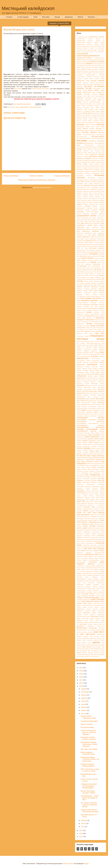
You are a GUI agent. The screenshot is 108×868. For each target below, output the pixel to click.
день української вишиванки (88, 231)
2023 (81, 677)
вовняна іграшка (82, 168)
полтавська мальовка (91, 530)
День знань (80, 222)
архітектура (87, 92)
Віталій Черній (94, 164)
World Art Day (95, 656)
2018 (81, 834)
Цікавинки (69, 17)
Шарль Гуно (101, 638)
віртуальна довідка (82, 156)
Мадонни (102, 356)
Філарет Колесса (93, 624)
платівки (90, 520)
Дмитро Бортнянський (93, 245)
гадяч (90, 193)
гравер (91, 202)
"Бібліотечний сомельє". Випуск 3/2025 (91, 44)
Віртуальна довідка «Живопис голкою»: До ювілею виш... (90, 759)
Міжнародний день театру (93, 401)
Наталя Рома (94, 452)
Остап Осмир (100, 500)
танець (79, 601)
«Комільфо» (101, 50)
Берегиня (80, 98)
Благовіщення (81, 104)
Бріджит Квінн (93, 109)
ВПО (83, 182)
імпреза (102, 275)
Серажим (94, 577)
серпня (84, 701)
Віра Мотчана (97, 153)
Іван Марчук (98, 270)
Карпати (79, 287)
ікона (87, 275)
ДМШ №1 (81, 248)
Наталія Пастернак (98, 446)
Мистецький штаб (90, 389)
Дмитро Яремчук (99, 246)
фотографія (93, 628)
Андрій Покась (88, 79)
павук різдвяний (82, 503)
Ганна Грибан (98, 193)
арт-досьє (98, 85)
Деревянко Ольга (88, 237)
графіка (79, 204)
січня (83, 827)
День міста (85, 223)
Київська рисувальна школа (87, 293)
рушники (102, 569)
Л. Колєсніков (89, 320)
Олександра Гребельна (96, 484)
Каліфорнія (101, 283)
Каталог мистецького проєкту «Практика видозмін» (88, 732)
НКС (100, 454)
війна (98, 147)
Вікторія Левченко (83, 151)
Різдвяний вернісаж (85, 564)
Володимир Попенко (83, 180)
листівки (98, 332)
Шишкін (79, 640)
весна (88, 127)
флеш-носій (101, 626)
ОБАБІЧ (82, 465)
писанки (94, 517)
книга (103, 298)
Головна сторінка (36, 176)
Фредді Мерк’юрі (82, 630)
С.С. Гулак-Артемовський (84, 571)
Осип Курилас (90, 500)
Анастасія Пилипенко (98, 69)
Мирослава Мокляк (98, 384)
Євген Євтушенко (99, 258)
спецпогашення (81, 590)
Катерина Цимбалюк (98, 289)
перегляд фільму (83, 515)
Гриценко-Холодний (92, 212)
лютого (84, 823)
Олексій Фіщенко (91, 488)
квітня (83, 714)
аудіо (94, 92)
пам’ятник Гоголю (92, 503)
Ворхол (79, 182)
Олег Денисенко (95, 473)
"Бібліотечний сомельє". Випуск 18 (91, 41)
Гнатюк (85, 199)
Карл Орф (93, 285)
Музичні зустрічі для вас (92, 414)
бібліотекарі (80, 100)
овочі (90, 465)
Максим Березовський (91, 362)
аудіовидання (100, 92)
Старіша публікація (62, 176)
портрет (96, 551)
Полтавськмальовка (87, 547)
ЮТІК (96, 649)
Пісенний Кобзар (89, 519)
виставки (82, 141)
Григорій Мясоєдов (91, 210)
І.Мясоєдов (97, 264)
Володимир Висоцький (98, 172)
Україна (79, 613)
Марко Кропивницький (88, 374)
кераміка (102, 291)
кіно (98, 296)
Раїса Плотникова (82, 558)
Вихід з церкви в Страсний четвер (88, 753)
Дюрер (91, 252)
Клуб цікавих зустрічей (90, 298)
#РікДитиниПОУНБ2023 (84, 58)
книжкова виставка (89, 301)
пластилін (102, 519)
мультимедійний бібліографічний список (91, 423)
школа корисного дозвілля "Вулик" (93, 640)
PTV (89, 656)
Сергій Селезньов (90, 581)
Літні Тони (98, 345)
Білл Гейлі (17, 89)
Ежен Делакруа (85, 254)
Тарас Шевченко (87, 601)
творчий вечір (82, 603)
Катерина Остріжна (83, 289)
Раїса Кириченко (99, 556)
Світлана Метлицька (93, 575)
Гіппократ (79, 199)
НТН (78, 465)
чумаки (91, 638)
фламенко (91, 626)
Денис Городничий (82, 218)
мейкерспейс (81, 376)
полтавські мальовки (90, 545)
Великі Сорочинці (91, 125)
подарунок (86, 524)
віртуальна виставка (97, 155)
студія (78, 596)
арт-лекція (88, 86)
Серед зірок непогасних (86, 583)
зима (78, 264)
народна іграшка (93, 439)
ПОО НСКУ (88, 549)
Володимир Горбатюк (84, 173)
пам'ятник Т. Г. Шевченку (96, 505)
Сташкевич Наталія (88, 594)
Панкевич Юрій (89, 507)
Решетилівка (93, 562)
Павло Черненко (100, 501)
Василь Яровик (96, 123)
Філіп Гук (102, 624)
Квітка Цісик (93, 291)
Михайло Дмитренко (98, 395)
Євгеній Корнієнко (93, 260)
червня (84, 707)
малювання (92, 364)
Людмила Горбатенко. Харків (87, 349)
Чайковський (101, 634)
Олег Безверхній (82, 473)
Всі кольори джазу (87, 727)
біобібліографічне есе (97, 102)
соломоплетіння (81, 588)
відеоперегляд (81, 147)
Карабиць (80, 285)
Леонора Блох (100, 328)
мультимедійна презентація (91, 422)
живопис (93, 262)
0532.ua (79, 60)
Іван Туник (93, 272)
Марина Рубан (87, 369)
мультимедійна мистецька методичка (91, 420)
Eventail (99, 655)
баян (93, 96)
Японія (79, 653)
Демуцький (101, 216)
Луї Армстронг (87, 347)
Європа (102, 260)
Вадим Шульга (88, 113)
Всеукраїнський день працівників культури (91, 187)
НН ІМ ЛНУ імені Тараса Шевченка (88, 458)
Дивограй (89, 241)
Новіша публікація (11, 176)
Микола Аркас (93, 376)
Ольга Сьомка (94, 494)
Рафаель (85, 560)
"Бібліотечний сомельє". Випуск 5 (86, 46)
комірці (79, 310)
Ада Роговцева (81, 64)
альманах (95, 67)
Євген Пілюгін (87, 258)
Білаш (94, 100)
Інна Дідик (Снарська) (94, 278)
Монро (79, 405)
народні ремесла (82, 443)
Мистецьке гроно (90, 387)
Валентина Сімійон (99, 113)
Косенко (87, 314)
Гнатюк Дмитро (92, 199)
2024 (81, 674)
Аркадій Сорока (82, 85)
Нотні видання (95, 463)
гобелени (84, 200)
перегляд (101, 513)
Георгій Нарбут (100, 195)
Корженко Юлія (99, 312)
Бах (89, 96)
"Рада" (92, 48)
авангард (102, 60)
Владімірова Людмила (98, 166)
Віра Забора (88, 153)
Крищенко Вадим (99, 316)
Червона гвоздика (82, 636)
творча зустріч (99, 601)
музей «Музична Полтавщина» (87, 407)
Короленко (80, 314)
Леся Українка (85, 332)
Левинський (80, 324)
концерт (89, 312)
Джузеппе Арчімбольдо (97, 239)
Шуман (89, 643)
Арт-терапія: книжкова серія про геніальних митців (89, 805)
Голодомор (101, 200)
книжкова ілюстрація (90, 305)
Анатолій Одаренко (99, 73)
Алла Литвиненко (89, 66)
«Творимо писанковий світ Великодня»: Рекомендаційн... (89, 786)
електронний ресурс (93, 256)
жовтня (84, 695)
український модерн (88, 619)
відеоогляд (101, 145)
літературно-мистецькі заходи (91, 337)
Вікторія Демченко (99, 149)
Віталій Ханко (82, 164)
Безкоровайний (100, 96)
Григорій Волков (91, 206)
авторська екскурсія (97, 62)
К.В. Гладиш (81, 283)
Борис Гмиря (95, 108)
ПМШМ (102, 520)
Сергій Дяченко (93, 579)
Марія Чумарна (90, 372)
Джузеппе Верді (81, 241)
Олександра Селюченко (84, 486)
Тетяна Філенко (92, 609)
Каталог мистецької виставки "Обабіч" (88, 792)
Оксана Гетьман (82, 469)
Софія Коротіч (91, 588)
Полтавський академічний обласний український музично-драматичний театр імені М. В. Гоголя (91, 539)
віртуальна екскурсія (97, 156)
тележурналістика (99, 605)
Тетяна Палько (93, 607)
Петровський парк (86, 517)
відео (78, 145)
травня (84, 710)
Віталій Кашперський (83, 162)
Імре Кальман (81, 278)
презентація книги (92, 554)
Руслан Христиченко (92, 569)
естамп (79, 258)
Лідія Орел (100, 333)
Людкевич (102, 347)
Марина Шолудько (83, 370)
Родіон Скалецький (87, 568)
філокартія (80, 626)
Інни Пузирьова (87, 279)
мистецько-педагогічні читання (95, 393)
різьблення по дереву (83, 566)
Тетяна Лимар (82, 607)
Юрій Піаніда (97, 647)
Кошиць (84, 316)
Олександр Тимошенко (90, 482)
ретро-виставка (81, 562)
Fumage (81, 656)
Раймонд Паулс (93, 558)
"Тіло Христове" (100, 48)
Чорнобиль (85, 638)
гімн (103, 197)
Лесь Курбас (80, 330)
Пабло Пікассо (90, 501)
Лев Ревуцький (93, 322)
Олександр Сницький (90, 477)
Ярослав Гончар (93, 653)
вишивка (80, 143)
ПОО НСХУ (90, 551)
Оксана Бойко (86, 467)
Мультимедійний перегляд (86, 431)
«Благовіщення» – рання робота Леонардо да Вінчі (90, 798)
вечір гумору (95, 127)
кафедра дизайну (82, 291)
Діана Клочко (97, 241)
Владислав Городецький (84, 166)
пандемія (79, 507)
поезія (92, 524)
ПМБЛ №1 (96, 520)
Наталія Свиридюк (84, 448)
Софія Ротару (100, 588)
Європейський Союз (83, 262)
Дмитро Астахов (94, 243)
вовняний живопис (94, 168)
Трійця (93, 611)
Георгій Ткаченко (82, 197)
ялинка (102, 651)
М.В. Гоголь (101, 355)
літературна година (83, 336)
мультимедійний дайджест (91, 425)
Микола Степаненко (98, 382)
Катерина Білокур (98, 287)
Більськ (86, 102)
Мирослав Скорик (83, 384)
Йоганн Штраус (89, 281)
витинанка (92, 141)
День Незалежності (95, 223)
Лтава (79, 347)
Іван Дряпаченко (96, 268)
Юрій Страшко (89, 649)
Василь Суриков (86, 123)
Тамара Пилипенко (97, 599)
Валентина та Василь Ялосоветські (88, 115)
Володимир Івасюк (98, 173)
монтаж (84, 405)
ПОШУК (102, 551)
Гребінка (85, 204)
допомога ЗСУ (100, 250)
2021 (81, 683)
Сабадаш (96, 571)
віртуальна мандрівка (84, 158)
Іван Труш (87, 272)
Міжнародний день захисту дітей (91, 397)
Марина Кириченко (92, 367)
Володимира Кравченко (97, 180)
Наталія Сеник (95, 448)
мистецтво (81, 385)
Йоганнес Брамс (99, 281)
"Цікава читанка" (92, 50)
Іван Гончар (86, 268)
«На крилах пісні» (87, 52)
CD (92, 655)
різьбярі (93, 566)
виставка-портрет (98, 136)
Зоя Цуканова (86, 264)
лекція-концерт (100, 324)
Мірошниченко (86, 403)
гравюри (95, 202)
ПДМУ (89, 513)
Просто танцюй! (86, 724)
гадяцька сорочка (82, 193)
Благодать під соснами (94, 104)
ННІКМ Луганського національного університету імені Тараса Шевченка (91, 460)
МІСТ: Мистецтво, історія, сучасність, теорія (90, 770)
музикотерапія (81, 412)
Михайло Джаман (83, 395)
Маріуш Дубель (95, 370)
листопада (85, 692)
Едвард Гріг (97, 252)
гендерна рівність (88, 195)
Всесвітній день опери (84, 184)
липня (83, 704)
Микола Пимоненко (99, 380)
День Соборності (93, 227)
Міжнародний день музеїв (86, 399)
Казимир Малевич (91, 283)
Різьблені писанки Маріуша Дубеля (88, 765)
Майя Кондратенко (93, 361)
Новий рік (97, 462)
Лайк (103, 320)
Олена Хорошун (100, 492)
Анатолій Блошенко (83, 71)
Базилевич (87, 94)
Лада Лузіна (98, 320)
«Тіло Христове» (99, 52)
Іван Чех (99, 272)
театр (90, 603)
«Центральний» (82, 54)
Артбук (85, 90)
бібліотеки (88, 100)
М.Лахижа (94, 356)
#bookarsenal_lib (100, 58)
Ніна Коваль (94, 454)
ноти (89, 463)
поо (82, 549)
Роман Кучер (81, 569)
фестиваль (83, 624)
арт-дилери (91, 85)
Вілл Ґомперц (95, 151)
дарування (94, 214)
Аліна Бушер (97, 64)
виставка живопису (90, 132)
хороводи (93, 630)
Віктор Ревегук (87, 149)
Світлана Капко (81, 575)
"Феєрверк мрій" (82, 50)
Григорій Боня (94, 204)
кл (100, 296)
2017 (81, 837)
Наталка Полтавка (83, 452)
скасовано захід (99, 585)
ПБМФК (79, 513)
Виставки (46, 17)
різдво (102, 562)
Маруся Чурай (100, 374)
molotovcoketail (68, 864)
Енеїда (102, 256)
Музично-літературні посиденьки (95, 416)
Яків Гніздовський (93, 651)
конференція (80, 312)
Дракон (79, 252)
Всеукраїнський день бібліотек (94, 186)
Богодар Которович (83, 108)
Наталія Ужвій (100, 450)
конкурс (84, 310)
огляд (94, 465)
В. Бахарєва (86, 111)
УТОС (97, 620)
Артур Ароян (93, 90)
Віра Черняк (85, 155)
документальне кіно (83, 250)
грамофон (101, 202)
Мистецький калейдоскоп (28, 8)
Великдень (81, 125)
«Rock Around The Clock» (41, 89)
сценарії (98, 596)
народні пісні (100, 441)
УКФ (103, 619)
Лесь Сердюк (89, 330)
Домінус (92, 250)
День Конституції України (93, 222)
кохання (79, 316)
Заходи (57, 17)
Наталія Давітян (87, 445)
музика (84, 410)
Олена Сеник (90, 492)
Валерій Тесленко (88, 117)
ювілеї (96, 642)
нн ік (103, 454)
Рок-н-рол (11, 107)
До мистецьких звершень (95, 248)
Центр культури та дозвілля (85, 632)
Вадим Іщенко (95, 111)
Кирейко (93, 296)
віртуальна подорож (98, 158)
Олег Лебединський (93, 475)
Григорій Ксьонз (92, 208)
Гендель (79, 195)
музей (103, 405)
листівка (93, 332)
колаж (86, 308)
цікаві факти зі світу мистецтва (30, 107)
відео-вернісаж (89, 145)
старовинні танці (91, 592)
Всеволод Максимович (98, 182)
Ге (104, 193)
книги (78, 301)
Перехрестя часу (95, 515)
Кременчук (90, 316)
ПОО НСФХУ (81, 551)
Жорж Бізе (101, 262)
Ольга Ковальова (82, 494)
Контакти (91, 17)
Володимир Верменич (83, 172)
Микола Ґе (96, 378)
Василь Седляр (82, 121)
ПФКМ (86, 556)
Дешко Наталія (100, 237)
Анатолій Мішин (87, 73)
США (103, 596)
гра (87, 202)
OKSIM (86, 656)
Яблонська (101, 649)
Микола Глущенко (87, 378)
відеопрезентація (91, 147)
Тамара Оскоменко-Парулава (88, 598)
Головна (9, 17)
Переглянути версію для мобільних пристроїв (37, 180)
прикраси (102, 554)
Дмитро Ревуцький (88, 246)
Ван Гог (97, 117)
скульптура (80, 586)
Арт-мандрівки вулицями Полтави (91, 87)
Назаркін (85, 439)
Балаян (95, 94)
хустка (102, 630)
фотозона (102, 628)
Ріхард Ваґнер (100, 566)
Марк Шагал (100, 372)
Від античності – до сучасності (94, 143)
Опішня (91, 496)
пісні (97, 519)
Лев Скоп (102, 322)
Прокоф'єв (80, 556)
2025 (81, 671)
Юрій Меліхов (87, 647)
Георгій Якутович (95, 197)
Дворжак (102, 214)
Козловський (80, 308)
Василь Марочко (99, 119)
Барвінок (79, 96)
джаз (78, 239)
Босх (86, 109)
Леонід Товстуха (91, 328)
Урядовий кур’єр (82, 620)
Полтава (92, 526)
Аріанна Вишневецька (97, 83)
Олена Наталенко (92, 490)
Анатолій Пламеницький (86, 75)
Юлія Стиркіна (87, 645)
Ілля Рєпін (96, 275)
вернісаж (101, 124)
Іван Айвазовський (94, 266)
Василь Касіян (88, 119)
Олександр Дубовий (90, 481)
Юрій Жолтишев (96, 645)
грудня (84, 689)
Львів (95, 347)
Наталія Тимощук (89, 450)
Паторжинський (100, 511)
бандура (102, 94)
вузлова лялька (100, 191)
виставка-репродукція (98, 138)
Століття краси (100, 594)
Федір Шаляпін (89, 622)
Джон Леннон (85, 239)
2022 (81, 680)
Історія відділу (23, 17)
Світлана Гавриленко (98, 573)
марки (78, 374)
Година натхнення (92, 200)
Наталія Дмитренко (99, 445)
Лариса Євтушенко (82, 322)
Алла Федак (98, 66)
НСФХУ (102, 463)
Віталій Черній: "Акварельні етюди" (89, 717)
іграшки (92, 274)
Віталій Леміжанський (98, 162)
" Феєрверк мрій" (82, 37)
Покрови (85, 526)
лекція (89, 324)
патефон (92, 511)
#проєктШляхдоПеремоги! (88, 56)
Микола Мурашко (87, 380)
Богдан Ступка (100, 106)
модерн (94, 403)
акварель (89, 64)
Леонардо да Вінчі (83, 326)
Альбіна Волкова (86, 67)
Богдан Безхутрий (87, 106)
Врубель (88, 182)
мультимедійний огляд (95, 429)
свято (17, 107)
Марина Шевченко (99, 369)
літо (103, 345)
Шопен (79, 643)
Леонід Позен (81, 328)
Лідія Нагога (89, 333)
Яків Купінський (82, 651)
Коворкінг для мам (90, 307)
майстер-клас (83, 358)
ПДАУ (84, 513)
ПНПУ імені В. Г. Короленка (87, 522)
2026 (81, 668)
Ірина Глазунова (97, 279)
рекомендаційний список (97, 560)
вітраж (103, 164)
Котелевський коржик (98, 314)
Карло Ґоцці (101, 285)
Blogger (86, 864)
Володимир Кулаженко (96, 178)
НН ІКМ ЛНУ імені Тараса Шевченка (91, 456)
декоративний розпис (87, 216)
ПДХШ (94, 513)
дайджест (86, 214)
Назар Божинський (92, 437)
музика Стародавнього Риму (96, 410)
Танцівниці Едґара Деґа (89, 721)
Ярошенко (88, 655)
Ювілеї (80, 17)
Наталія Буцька (94, 443)
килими (88, 296)
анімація (97, 79)
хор (88, 630)
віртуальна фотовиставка (84, 160)
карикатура (86, 285)
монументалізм (91, 405)
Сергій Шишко (100, 581)
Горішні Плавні (81, 202)
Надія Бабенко (96, 433)
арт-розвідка (97, 88)
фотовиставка (82, 628)
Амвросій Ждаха (86, 69)
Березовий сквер (91, 98)
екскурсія (94, 254)
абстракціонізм (94, 60)
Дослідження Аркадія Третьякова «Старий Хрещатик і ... (89, 744)
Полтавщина (97, 547)
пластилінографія (82, 520)
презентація (81, 554)
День (91, 218)
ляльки (102, 353)
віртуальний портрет (98, 160)
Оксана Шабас (100, 471)
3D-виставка (86, 60)
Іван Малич (90, 270)
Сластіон (88, 586)
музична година (92, 412)
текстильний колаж (88, 605)
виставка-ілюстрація (89, 134)
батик (85, 96)
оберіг (87, 465)
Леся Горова (97, 330)
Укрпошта (98, 619)
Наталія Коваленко (83, 446)
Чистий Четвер (100, 636)
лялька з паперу (94, 353)
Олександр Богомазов (89, 479)
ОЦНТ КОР (81, 501)
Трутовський (101, 611)
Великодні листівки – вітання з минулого (88, 738)
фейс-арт (97, 622)
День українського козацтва (96, 229)
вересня (84, 698)
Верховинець (81, 127)
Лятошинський (92, 355)
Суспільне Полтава (88, 596)
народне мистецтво (89, 441)
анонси (101, 81)
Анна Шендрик (91, 81)
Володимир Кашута (84, 175)
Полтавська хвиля (89, 536)
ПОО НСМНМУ (99, 549)
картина (87, 287)
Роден (79, 568)
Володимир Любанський (84, 170)
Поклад (79, 526)
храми (98, 630)
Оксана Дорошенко (93, 469)
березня (84, 820)
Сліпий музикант (99, 586)
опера (85, 496)
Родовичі (96, 568)
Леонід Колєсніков (97, 326)
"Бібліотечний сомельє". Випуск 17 (91, 39)
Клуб (36, 17)
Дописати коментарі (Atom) (42, 187)
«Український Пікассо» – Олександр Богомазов (90, 811)
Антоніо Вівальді (82, 83)
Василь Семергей (93, 121)
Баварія (79, 94)
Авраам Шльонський (83, 62)
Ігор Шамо (85, 274)
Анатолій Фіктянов (93, 77)
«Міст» (79, 52)
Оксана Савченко (89, 471)
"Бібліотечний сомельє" (96, 37)
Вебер (103, 123)
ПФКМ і (91, 556)
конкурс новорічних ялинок (96, 310)
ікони (91, 275)
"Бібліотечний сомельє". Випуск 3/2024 (91, 42)
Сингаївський (101, 583)
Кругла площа (81, 318)
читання (79, 638)
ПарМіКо (86, 511)
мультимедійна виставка (91, 418)
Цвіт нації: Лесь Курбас (89, 749)
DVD (95, 655)
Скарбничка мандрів (84, 585)
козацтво (102, 307)
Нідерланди (86, 454)
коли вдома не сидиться (96, 308)
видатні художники (90, 131)
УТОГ (92, 620)
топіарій (87, 611)
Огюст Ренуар (100, 465)
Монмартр (101, 403)
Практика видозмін (84, 553)
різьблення (101, 564)
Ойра (78, 467)
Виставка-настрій (82, 136)
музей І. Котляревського (90, 408)
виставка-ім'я (101, 134)
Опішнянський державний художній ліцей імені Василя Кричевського (91, 498)
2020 (81, 686)
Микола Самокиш (83, 382)
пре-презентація (100, 553)
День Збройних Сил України (96, 220)
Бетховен (102, 98)
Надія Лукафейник (94, 435)
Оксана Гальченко (98, 467)
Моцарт (98, 405)
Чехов (91, 636)
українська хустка (90, 613)
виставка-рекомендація (84, 138)
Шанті (95, 638)
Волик (103, 168)
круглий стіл (91, 318)
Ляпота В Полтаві (82, 355)
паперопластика (88, 509)
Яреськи (85, 653)
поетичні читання (99, 524)
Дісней (86, 243)
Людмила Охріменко (90, 351)
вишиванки (101, 141)
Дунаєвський (85, 252)
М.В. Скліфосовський (83, 356)
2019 (81, 830)
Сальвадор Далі (87, 573)
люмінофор (86, 353)
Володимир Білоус (99, 170)
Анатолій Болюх (94, 71)
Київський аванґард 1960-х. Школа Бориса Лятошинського (91, 294)
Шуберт (84, 643)
